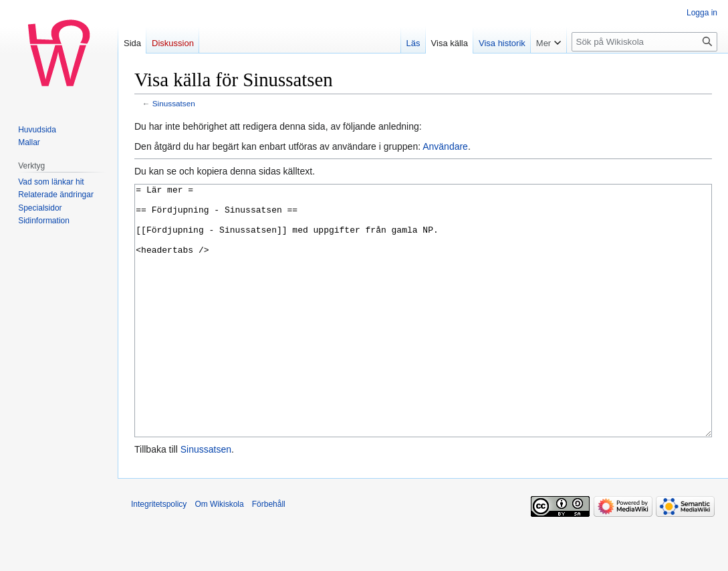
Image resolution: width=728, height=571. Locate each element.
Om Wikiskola (219, 554)
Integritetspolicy (159, 554)
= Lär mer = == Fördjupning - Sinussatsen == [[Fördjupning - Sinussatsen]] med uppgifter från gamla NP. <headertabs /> (423, 336)
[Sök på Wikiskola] (644, 42)
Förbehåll (269, 554)
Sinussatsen (174, 103)
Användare (445, 146)
